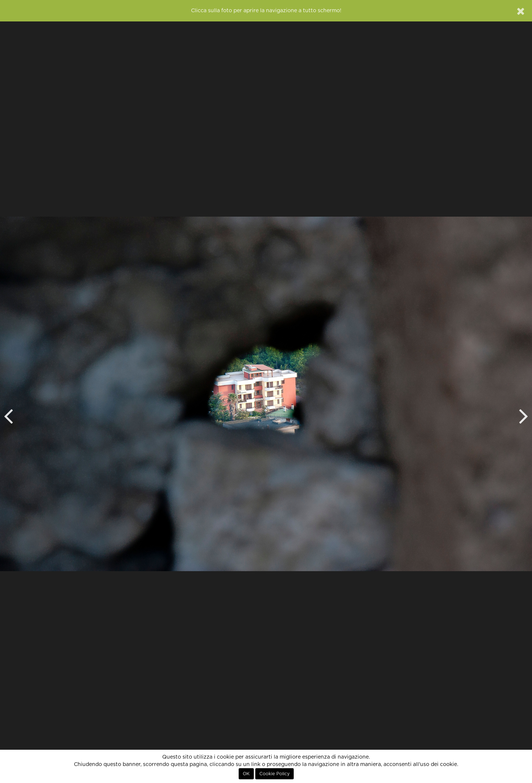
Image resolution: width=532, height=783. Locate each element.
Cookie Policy (274, 774)
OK (246, 774)
